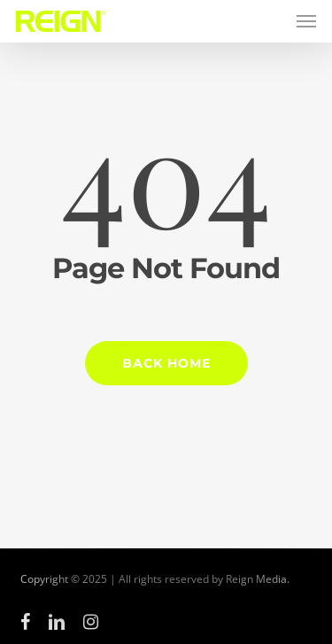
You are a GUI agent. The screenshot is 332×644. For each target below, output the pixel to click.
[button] (306, 21)
